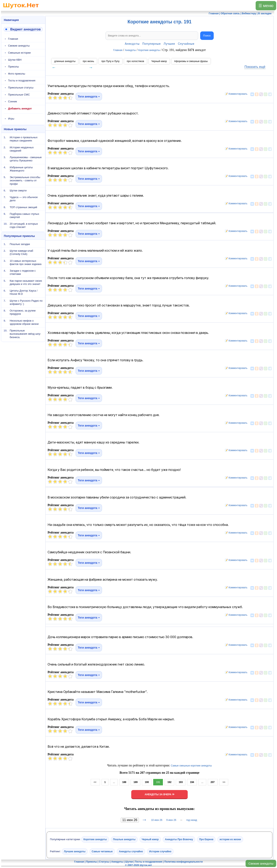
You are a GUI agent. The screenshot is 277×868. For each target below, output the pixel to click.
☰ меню (266, 6)
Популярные (152, 44)
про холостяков (135, 61)
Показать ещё (255, 67)
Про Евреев (206, 839)
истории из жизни (230, 839)
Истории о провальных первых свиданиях (24, 139)
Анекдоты (132, 44)
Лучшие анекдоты (75, 851)
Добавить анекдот (20, 108)
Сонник (12, 101)
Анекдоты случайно (131, 851)
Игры (11, 119)
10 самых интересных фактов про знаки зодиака (26, 262)
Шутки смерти (18, 191)
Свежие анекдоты (261, 863)
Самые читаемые (102, 851)
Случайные (186, 44)
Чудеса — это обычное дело (24, 199)
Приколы (14, 67)
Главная (13, 39)
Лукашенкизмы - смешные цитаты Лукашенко (26, 159)
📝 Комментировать (235, 94)
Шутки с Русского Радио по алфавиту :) (26, 302)
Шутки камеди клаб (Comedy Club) (21, 252)
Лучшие (169, 44)
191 (158, 782)
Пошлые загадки (20, 244)
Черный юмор (159, 61)
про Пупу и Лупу (110, 61)
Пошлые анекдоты (124, 839)
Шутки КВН (15, 60)
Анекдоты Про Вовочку (179, 839)
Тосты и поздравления (22, 80)
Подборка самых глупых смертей (24, 215)
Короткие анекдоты (95, 839)
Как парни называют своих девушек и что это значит (26, 282)
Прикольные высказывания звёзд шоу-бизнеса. (25, 334)
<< (95, 782)
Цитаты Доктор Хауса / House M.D (24, 292)
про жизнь (88, 61)
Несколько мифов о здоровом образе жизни (24, 322)
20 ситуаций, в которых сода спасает (24, 225)
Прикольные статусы (21, 88)
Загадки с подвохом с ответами (23, 272)
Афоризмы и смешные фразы (191, 61)
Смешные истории (19, 53)
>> (224, 782)
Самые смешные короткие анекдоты (191, 766)
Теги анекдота (89, 97)
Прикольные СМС (19, 95)
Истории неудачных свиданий (22, 149)
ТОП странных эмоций (23, 207)
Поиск (207, 36)
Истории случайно (160, 851)
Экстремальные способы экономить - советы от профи (25, 181)
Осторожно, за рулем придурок (23, 312)
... (114, 782)
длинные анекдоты (65, 61)
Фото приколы (17, 74)
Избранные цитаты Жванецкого (21, 169)
